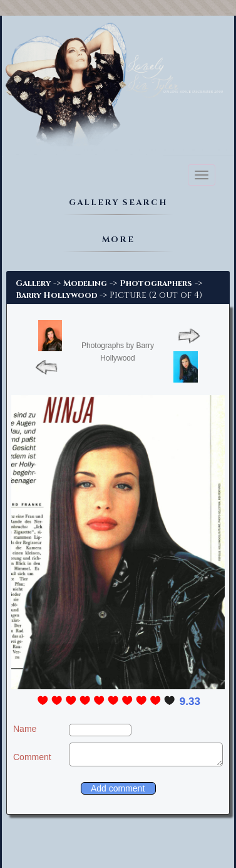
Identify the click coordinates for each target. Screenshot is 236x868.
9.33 (190, 701)
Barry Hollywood (56, 295)
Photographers (156, 283)
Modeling (85, 283)
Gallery (33, 283)
